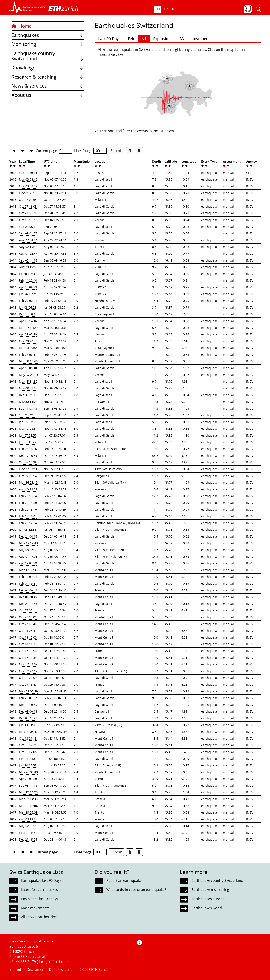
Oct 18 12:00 (28, 637)
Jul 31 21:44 (27, 833)
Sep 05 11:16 (28, 260)
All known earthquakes (39, 917)
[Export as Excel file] (130, 151)
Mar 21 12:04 (28, 806)
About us (48, 95)
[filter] (14, 166)
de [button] (149, 9)
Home (22, 26)
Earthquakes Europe (208, 899)
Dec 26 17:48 (28, 604)
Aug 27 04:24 (28, 240)
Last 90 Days (109, 39)
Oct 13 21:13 (28, 738)
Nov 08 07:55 (28, 388)
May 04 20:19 (28, 375)
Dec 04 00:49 (28, 590)
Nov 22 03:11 (28, 469)
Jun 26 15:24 (28, 294)
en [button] (158, 9)
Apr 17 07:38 (28, 563)
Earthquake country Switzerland (48, 56)
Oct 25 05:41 (28, 631)
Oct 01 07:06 (28, 752)
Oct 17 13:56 (28, 651)
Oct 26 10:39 (28, 462)
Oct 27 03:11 (28, 610)
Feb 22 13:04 (28, 496)
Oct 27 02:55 (28, 200)
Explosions (163, 39)
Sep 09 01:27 (28, 233)
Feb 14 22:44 (28, 280)
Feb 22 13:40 (28, 510)
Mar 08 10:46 (28, 361)
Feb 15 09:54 (28, 577)
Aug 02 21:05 (28, 826)
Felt (131, 39)
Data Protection (62, 970)
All (144, 39)
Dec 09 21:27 (28, 718)
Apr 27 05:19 (28, 334)
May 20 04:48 (28, 772)
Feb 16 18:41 (28, 516)
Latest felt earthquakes (40, 890)
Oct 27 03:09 (28, 617)
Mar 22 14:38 (28, 799)
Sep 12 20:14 (28, 173)
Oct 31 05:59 (28, 678)
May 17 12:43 (28, 543)
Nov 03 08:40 (28, 179)
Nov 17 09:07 (28, 664)
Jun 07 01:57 (28, 435)
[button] (28, 7)
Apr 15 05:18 (28, 368)
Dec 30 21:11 (28, 395)
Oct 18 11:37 (28, 644)
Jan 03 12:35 (28, 530)
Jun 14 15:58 (28, 765)
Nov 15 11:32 (28, 381)
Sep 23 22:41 (28, 415)
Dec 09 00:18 (28, 711)
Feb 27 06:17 (28, 355)
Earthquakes (48, 35)
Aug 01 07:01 (28, 557)
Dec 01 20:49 (28, 597)
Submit (116, 151)
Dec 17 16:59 (28, 456)
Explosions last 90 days (40, 899)
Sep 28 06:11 (28, 227)
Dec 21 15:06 (28, 839)
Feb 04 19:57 (28, 583)
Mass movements (196, 39)
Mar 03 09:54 (28, 348)
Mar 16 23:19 (28, 482)
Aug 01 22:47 (28, 254)
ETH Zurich (100, 970)
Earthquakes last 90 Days (41, 880)
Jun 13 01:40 (28, 725)
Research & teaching (48, 77)
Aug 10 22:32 (28, 489)
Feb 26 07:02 (28, 698)
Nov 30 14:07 (28, 402)
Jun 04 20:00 (28, 759)
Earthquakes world (207, 908)
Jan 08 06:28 (28, 307)
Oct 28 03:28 (28, 213)
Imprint (15, 970)
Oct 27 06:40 (28, 624)
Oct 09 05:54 (28, 476)
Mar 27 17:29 (28, 328)
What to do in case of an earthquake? (136, 890)
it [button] (173, 9)
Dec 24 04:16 (28, 536)
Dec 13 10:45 (28, 705)
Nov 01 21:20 (28, 193)
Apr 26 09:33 (28, 287)
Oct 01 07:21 (28, 745)
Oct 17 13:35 (28, 658)
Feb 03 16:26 (28, 449)
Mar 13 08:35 (28, 570)
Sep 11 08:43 (28, 408)
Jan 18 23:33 (28, 422)
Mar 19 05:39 (28, 812)
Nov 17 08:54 (28, 429)
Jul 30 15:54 (27, 274)
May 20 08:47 (28, 732)
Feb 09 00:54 (28, 301)
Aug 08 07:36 (28, 550)
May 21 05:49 (28, 691)
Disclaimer (35, 970)
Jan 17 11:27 (28, 442)
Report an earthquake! (124, 880)
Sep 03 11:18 (28, 786)
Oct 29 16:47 (28, 684)
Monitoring (48, 44)
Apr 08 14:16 (28, 321)
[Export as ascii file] (139, 151)
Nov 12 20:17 (28, 671)
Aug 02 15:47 (28, 247)
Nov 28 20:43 (28, 341)
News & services (48, 86)
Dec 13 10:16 (28, 314)
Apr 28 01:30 (28, 779)
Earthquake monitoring (210, 890)
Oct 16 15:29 (28, 220)
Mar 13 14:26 (28, 792)
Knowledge (48, 68)
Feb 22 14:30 (28, 503)
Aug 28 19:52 (28, 267)
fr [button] (166, 9)
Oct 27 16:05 (28, 206)
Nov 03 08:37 (28, 186)
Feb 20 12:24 (28, 523)
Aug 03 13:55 (28, 819)
